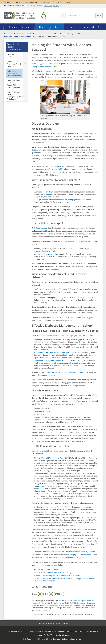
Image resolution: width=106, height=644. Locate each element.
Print (40, 594)
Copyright (69, 631)
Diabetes (35, 133)
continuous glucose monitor (47, 254)
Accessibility (48, 631)
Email (56, 594)
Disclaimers (59, 631)
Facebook (46, 594)
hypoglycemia (76, 200)
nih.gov (67, 2)
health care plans (52, 269)
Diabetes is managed (40, 228)
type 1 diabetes (61, 147)
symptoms (36, 215)
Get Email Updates (63, 635)
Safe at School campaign (71, 558)
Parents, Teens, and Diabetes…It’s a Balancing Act (54, 573)
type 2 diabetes (59, 166)
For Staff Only (49, 635)
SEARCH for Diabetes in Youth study (71, 58)
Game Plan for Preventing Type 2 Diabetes (14, 64)
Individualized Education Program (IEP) (50, 518)
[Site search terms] (81, 15)
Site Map (39, 635)
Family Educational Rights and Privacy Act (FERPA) (65, 372)
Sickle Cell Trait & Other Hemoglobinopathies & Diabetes (15, 96)
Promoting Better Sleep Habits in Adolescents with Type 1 (57, 575)
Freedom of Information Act (31, 631)
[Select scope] (63, 15)
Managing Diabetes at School (80, 555)
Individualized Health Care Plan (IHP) (49, 473)
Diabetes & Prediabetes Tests (14, 56)
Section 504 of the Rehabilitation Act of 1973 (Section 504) (58, 340)
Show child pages (25, 64)
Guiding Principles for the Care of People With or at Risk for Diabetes (14, 84)
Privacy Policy (14, 631)
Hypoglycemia (62, 484)
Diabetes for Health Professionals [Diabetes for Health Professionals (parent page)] (14, 47)
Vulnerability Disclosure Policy (86, 631)
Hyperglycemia (40, 486)
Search (99, 15)
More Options (62, 594)
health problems (47, 194)
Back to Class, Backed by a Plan (46, 570)
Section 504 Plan (41, 507)
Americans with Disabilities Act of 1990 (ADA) (53, 353)
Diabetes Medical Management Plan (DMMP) (52, 458)
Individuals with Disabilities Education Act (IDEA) (54, 360)
